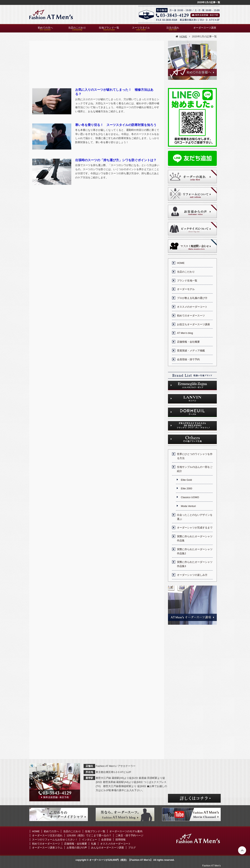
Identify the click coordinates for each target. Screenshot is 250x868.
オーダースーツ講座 (205, 28)
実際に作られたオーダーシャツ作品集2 (195, 551)
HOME (181, 263)
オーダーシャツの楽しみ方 (192, 575)
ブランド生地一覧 (187, 281)
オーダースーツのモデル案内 (126, 831)
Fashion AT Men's (211, 866)
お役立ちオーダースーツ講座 (193, 324)
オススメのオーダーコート (192, 307)
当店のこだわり (77, 28)
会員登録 (106, 840)
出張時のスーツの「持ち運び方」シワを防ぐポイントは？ (116, 160)
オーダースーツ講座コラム (47, 848)
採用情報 (121, 840)
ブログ (132, 848)
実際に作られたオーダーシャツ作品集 (195, 538)
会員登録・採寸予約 (188, 359)
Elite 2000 (187, 488)
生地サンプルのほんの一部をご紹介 (195, 469)
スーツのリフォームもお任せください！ (55, 840)
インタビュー (89, 840)
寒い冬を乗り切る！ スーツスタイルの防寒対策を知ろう (116, 125)
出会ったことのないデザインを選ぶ (195, 517)
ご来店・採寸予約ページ (129, 835)
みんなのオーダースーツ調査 (108, 848)
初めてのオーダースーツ (191, 316)
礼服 (94, 844)
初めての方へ (45, 28)
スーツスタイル (141, 28)
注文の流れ (173, 28)
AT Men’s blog (185, 333)
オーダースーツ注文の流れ (47, 835)
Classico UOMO (190, 497)
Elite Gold (186, 480)
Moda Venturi (188, 506)
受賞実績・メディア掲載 (191, 351)
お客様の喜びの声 (77, 848)
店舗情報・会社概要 (188, 342)
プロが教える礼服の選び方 (192, 298)
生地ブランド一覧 (109, 28)
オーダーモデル (186, 289)
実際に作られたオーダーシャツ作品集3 (195, 564)
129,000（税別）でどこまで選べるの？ (89, 835)
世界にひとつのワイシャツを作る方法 (195, 456)
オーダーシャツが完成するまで (195, 528)
